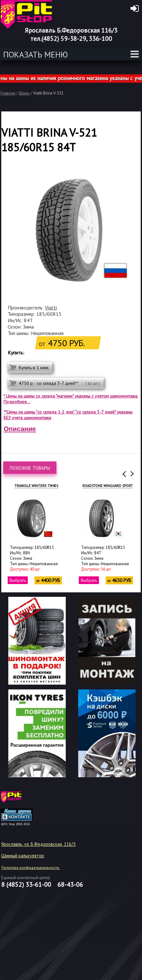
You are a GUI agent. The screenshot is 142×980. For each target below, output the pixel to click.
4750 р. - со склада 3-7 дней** (59, 383)
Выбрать (14, 580)
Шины (24, 93)
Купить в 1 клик (34, 368)
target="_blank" (25, 799)
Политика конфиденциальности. (31, 867)
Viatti (51, 308)
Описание (20, 429)
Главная (8, 93)
